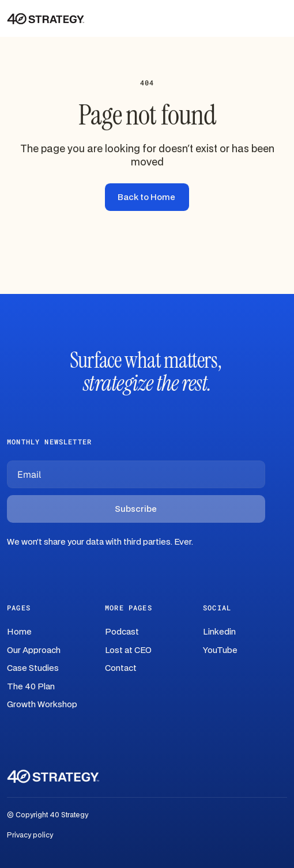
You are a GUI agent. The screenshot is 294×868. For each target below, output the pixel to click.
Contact (121, 668)
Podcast (122, 632)
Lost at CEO (128, 650)
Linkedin (219, 632)
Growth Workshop (42, 705)
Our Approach (34, 650)
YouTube (220, 650)
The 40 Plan (31, 687)
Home (19, 632)
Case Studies (33, 668)
